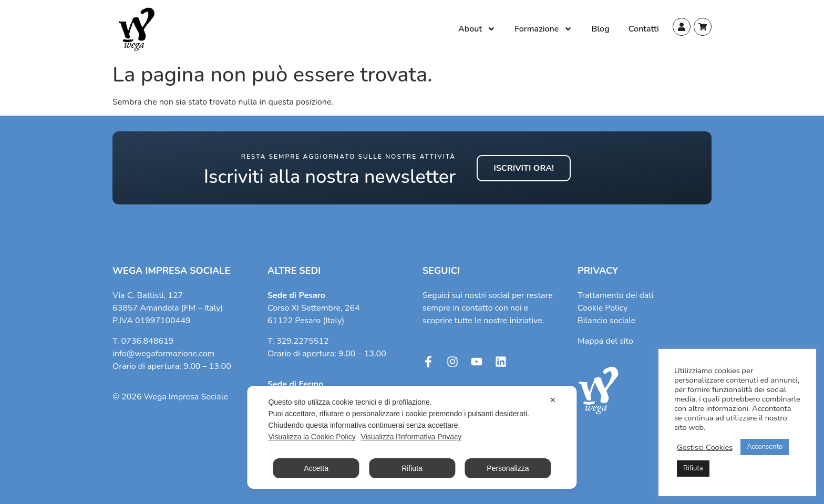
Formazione (543, 29)
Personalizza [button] (508, 468)
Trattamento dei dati (616, 295)
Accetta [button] (316, 468)
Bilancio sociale (606, 321)
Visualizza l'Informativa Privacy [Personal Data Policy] (411, 437)
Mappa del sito (605, 341)
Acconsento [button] (765, 447)
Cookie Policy (602, 308)
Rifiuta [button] (693, 468)
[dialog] (412, 437)
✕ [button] (553, 400)
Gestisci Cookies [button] (705, 447)
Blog (600, 29)
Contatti (644, 29)
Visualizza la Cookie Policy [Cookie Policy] (312, 437)
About (477, 29)
